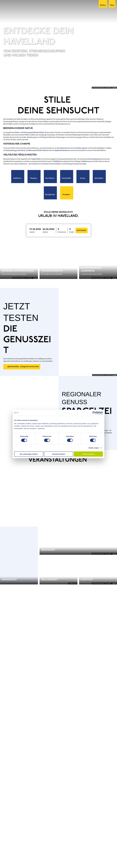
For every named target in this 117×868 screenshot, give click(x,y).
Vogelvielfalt (36, 159)
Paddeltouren (87, 161)
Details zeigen (94, 448)
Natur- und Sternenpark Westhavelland (30, 132)
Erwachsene (62, 232)
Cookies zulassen (88, 454)
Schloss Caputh (82, 148)
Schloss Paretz (65, 148)
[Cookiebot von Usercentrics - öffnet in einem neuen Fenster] (94, 413)
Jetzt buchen (82, 230)
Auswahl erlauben (58, 454)
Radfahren (58, 161)
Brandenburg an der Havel (16, 151)
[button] (18, 177)
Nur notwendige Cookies (29, 454)
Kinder (72, 232)
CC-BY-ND (115, 88)
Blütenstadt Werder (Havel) (38, 151)
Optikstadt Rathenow (62, 151)
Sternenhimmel (95, 159)
